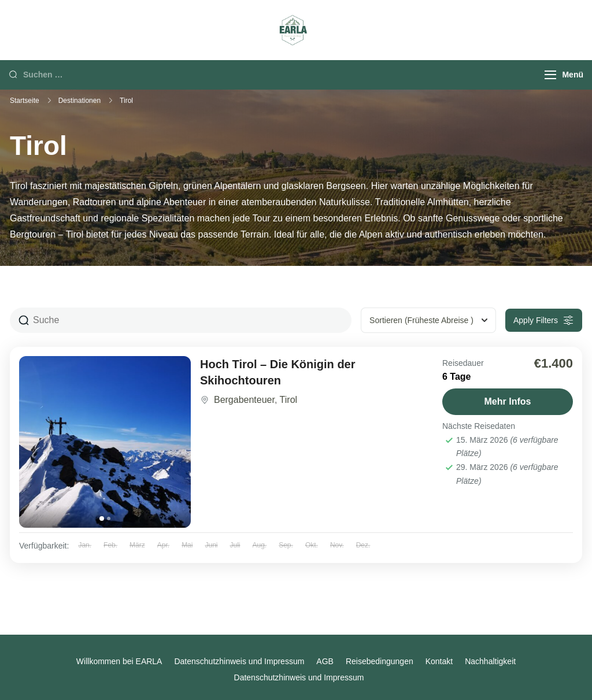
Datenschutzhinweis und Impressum (239, 661)
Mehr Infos (508, 401)
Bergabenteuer (244, 400)
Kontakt (439, 661)
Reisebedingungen (380, 661)
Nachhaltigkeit (490, 661)
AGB (325, 661)
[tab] (102, 518)
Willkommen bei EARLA (119, 661)
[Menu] (550, 75)
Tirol (289, 400)
